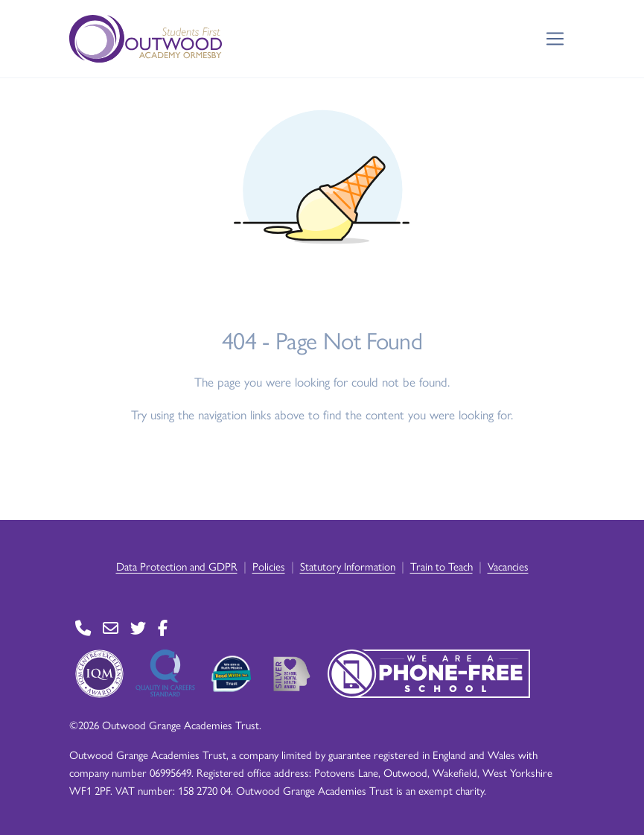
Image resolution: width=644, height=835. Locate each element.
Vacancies (508, 566)
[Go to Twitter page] (138, 628)
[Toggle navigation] (555, 39)
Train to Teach (441, 566)
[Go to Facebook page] (163, 628)
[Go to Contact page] (83, 628)
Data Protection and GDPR (177, 566)
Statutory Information (348, 566)
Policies (269, 566)
